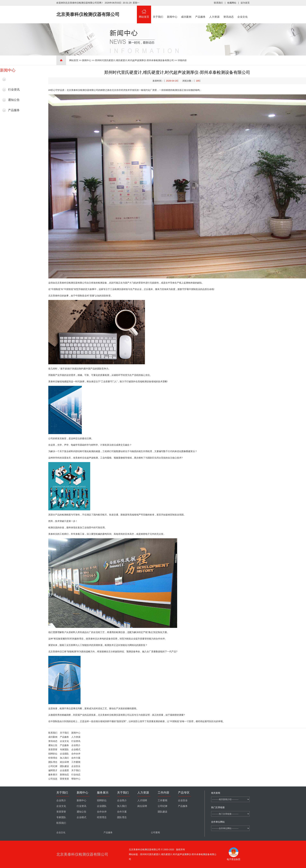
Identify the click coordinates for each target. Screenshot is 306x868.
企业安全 (76, 766)
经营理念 (53, 758)
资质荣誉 (53, 749)
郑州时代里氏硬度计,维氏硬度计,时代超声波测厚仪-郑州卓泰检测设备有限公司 (134, 60)
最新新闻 (14, 79)
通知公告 (14, 100)
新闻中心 (172, 12)
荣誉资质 (64, 779)
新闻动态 (64, 775)
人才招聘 (142, 800)
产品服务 (200, 12)
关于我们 (158, 12)
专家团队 (64, 749)
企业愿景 (64, 770)
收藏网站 (232, 3)
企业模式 (76, 749)
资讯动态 (229, 12)
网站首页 (144, 12)
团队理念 (53, 762)
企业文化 (243, 12)
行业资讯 (14, 90)
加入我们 (64, 758)
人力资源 (215, 12)
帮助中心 (76, 779)
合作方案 (76, 758)
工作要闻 (76, 762)
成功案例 (186, 12)
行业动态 (76, 775)
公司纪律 (53, 766)
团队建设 (64, 766)
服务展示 (53, 775)
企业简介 (76, 745)
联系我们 (218, 3)
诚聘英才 (53, 770)
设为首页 (245, 3)
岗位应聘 (64, 762)
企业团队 (64, 754)
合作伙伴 (76, 754)
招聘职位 (53, 754)
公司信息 (53, 779)
